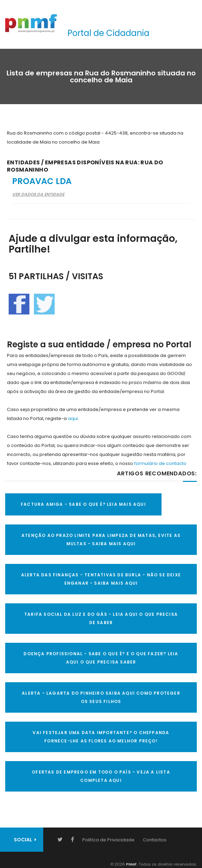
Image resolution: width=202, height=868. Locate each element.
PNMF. (131, 864)
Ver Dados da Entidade (38, 194)
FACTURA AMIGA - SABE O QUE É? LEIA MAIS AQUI (83, 504)
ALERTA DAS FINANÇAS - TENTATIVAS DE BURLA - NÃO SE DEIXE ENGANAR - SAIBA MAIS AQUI (101, 579)
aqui (73, 418)
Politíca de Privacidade (108, 840)
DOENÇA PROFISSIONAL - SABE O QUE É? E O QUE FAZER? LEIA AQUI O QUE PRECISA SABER (101, 658)
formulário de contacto (160, 463)
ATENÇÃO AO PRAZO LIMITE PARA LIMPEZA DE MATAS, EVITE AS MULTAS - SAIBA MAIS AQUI (101, 540)
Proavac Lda (42, 181)
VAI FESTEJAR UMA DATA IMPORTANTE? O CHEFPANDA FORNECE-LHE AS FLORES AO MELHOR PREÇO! (101, 737)
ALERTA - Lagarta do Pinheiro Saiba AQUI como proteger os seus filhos (101, 697)
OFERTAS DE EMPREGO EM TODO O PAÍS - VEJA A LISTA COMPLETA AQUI (101, 776)
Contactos (155, 840)
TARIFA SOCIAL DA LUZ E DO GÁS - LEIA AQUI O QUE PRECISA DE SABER (101, 618)
